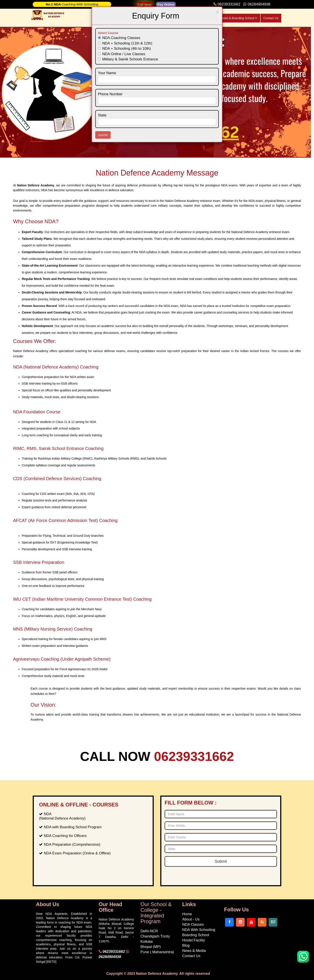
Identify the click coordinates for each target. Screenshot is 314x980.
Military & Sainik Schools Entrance (128, 59)
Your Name (107, 73)
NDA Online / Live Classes (122, 54)
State (102, 115)
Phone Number (110, 94)
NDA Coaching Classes (119, 38)
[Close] (217, 12)
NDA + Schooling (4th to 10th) (124, 49)
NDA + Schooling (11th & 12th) (125, 43)
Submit (103, 135)
